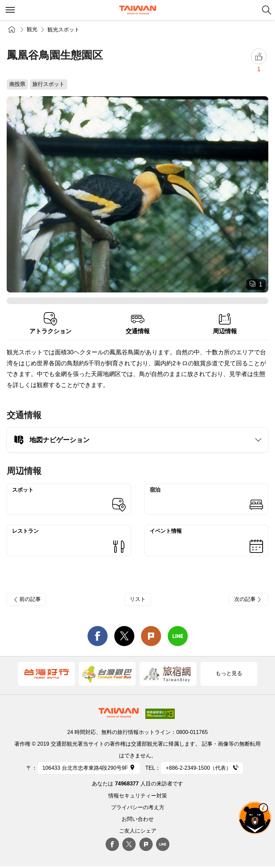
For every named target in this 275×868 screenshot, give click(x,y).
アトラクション (50, 324)
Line (163, 844)
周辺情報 (225, 324)
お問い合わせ (138, 819)
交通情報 (137, 324)
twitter (124, 636)
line (178, 636)
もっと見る (229, 673)
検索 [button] (267, 10)
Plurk (151, 636)
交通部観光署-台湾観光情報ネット (138, 10)
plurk (146, 844)
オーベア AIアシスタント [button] (255, 818)
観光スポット (63, 30)
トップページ (12, 29)
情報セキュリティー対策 (138, 796)
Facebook (112, 844)
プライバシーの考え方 (138, 807)
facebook (98, 636)
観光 (32, 29)
